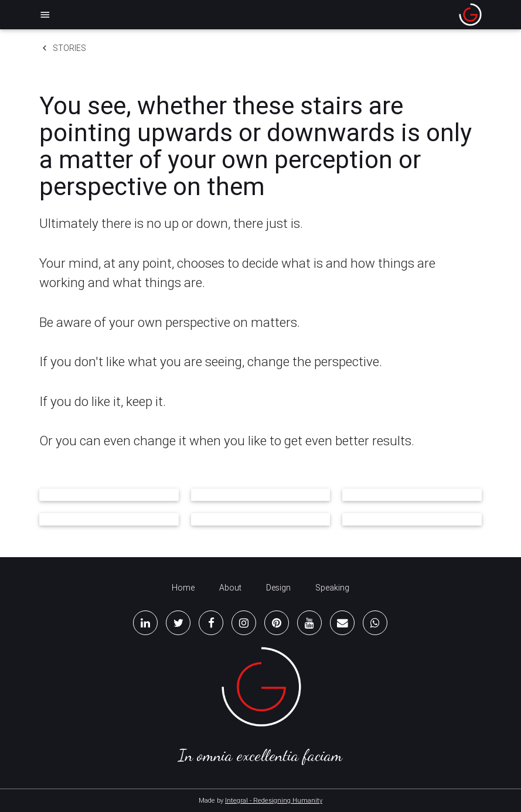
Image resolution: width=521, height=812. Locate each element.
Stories (63, 48)
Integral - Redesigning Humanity (274, 800)
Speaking (332, 588)
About (230, 588)
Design (278, 588)
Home (183, 588)
